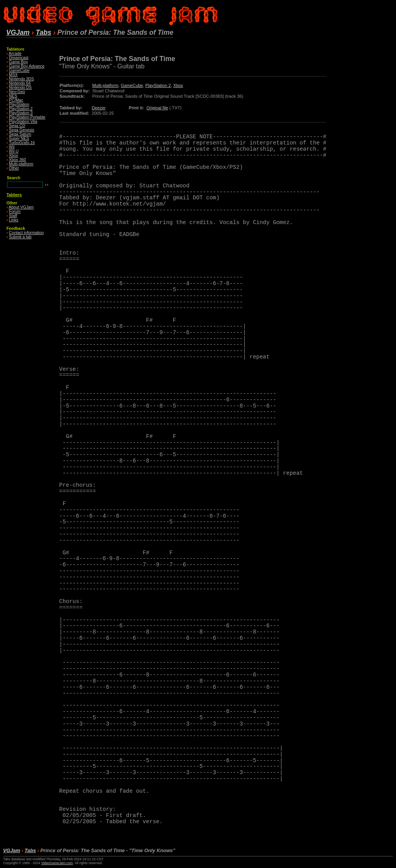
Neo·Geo (17, 92)
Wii (12, 147)
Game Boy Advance (27, 66)
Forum (15, 211)
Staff (13, 216)
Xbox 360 (17, 160)
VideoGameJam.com (57, 863)
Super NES (19, 138)
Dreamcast (19, 58)
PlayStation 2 (21, 109)
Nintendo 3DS (21, 79)
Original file (157, 108)
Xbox (14, 155)
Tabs (43, 32)
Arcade (15, 54)
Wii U (14, 151)
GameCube (19, 70)
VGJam (18, 32)
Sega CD (17, 126)
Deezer (99, 108)
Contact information (26, 233)
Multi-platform (21, 164)
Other (14, 168)
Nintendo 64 (20, 83)
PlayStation (19, 104)
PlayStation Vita (23, 121)
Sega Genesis (21, 130)
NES (13, 96)
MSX (13, 75)
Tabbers (14, 195)
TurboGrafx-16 (22, 143)
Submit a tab (20, 237)
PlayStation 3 (21, 113)
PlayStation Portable (27, 117)
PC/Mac (16, 100)
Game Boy (18, 62)
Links (14, 220)
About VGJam (21, 207)
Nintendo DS (20, 87)
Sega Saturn (20, 134)
